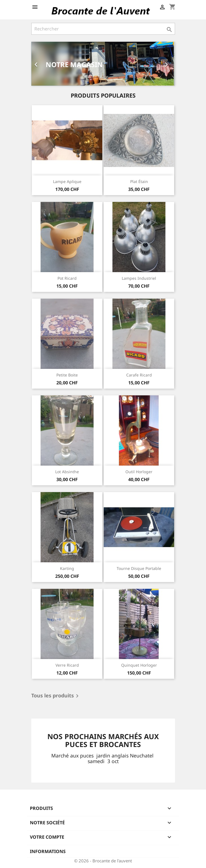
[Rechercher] (103, 29)
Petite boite (67, 375)
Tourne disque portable (139, 568)
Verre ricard (67, 665)
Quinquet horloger (139, 665)
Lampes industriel (139, 278)
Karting (67, 568)
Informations (48, 851)
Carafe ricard (139, 375)
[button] (42, 64)
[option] (103, 64)
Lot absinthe (67, 472)
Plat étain (139, 181)
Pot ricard (67, 278)
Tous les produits (56, 696)
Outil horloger (139, 472)
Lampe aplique (67, 181)
